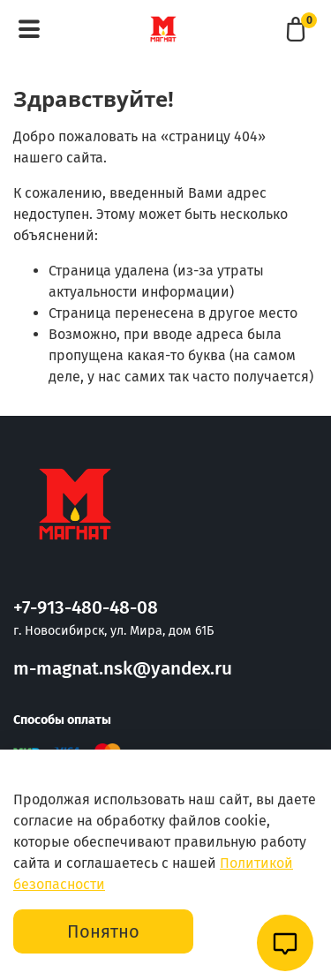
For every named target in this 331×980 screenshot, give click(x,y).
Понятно (103, 931)
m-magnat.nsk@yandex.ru (123, 669)
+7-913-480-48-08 (86, 608)
